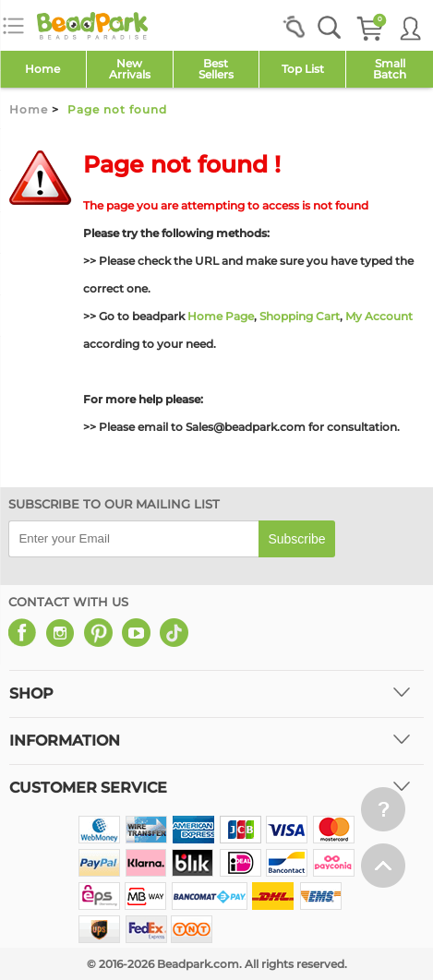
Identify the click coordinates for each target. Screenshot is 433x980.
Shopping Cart (300, 316)
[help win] (383, 809)
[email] (133, 539)
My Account (379, 316)
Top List (303, 69)
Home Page (221, 316)
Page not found (117, 109)
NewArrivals (130, 69)
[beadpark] (92, 23)
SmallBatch (390, 69)
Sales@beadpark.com (246, 427)
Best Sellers (216, 69)
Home (42, 69)
